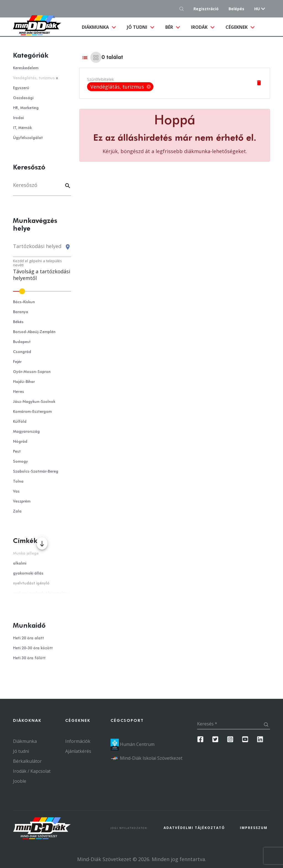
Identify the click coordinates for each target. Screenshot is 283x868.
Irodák (200, 27)
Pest (17, 452)
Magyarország (26, 432)
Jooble (20, 781)
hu (257, 9)
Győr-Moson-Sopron (32, 372)
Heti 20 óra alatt (28, 638)
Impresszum (254, 828)
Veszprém (22, 501)
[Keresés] (42, 188)
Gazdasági (23, 98)
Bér (170, 27)
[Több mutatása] (42, 543)
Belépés (236, 9)
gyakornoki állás (28, 573)
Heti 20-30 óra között (33, 648)
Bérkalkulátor (27, 761)
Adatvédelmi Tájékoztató (194, 828)
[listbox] (120, 87)
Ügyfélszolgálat (28, 138)
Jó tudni (138, 27)
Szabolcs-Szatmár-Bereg (36, 472)
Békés (18, 322)
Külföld (20, 422)
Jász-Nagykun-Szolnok (34, 402)
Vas (16, 491)
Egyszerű (21, 88)
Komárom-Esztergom (32, 412)
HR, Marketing (26, 108)
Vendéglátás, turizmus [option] (120, 87)
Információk (78, 741)
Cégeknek (237, 27)
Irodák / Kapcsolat (32, 771)
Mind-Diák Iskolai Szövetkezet (146, 758)
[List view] (85, 57)
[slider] (42, 291)
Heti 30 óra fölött (29, 658)
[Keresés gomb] (183, 9)
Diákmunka (102, 27)
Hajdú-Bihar (24, 382)
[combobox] (42, 249)
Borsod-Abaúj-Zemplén (34, 332)
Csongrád (22, 352)
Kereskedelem (26, 68)
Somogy (20, 462)
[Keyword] (67, 186)
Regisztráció (206, 9)
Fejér (17, 362)
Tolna (18, 481)
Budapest (22, 342)
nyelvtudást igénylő (31, 583)
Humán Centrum (133, 744)
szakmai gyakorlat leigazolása (41, 593)
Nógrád (20, 442)
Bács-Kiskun (24, 302)
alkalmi (20, 563)
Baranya (21, 312)
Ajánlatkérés (78, 751)
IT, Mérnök (22, 128)
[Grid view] (96, 57)
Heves (19, 392)
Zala (17, 511)
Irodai (18, 118)
